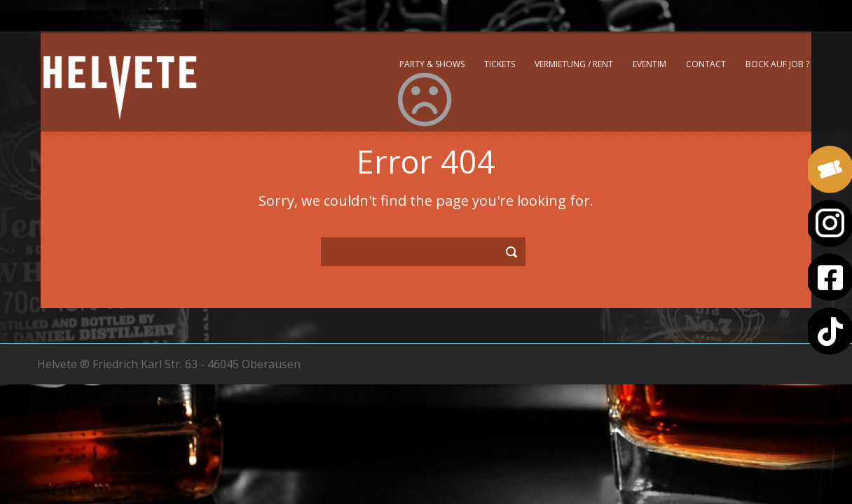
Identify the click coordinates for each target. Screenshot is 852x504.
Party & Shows (432, 64)
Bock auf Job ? (777, 64)
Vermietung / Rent (574, 64)
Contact (706, 64)
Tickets (500, 64)
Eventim (650, 64)
